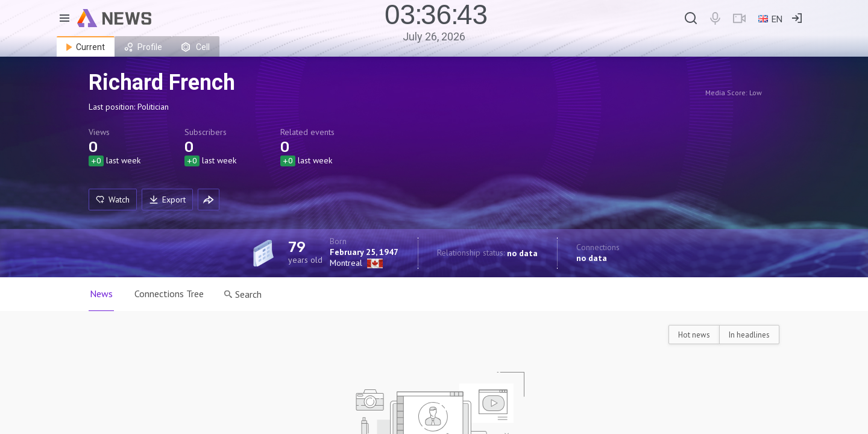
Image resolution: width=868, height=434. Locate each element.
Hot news (694, 335)
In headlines (749, 335)
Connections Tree (169, 294)
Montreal (346, 263)
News (101, 294)
